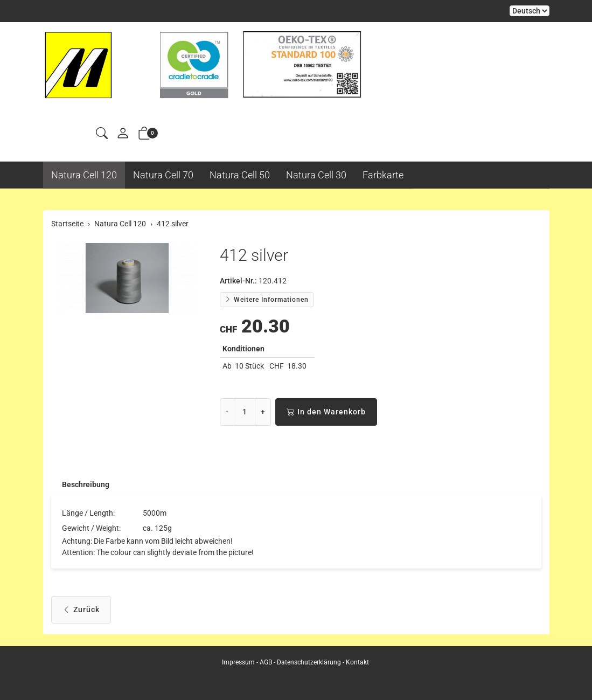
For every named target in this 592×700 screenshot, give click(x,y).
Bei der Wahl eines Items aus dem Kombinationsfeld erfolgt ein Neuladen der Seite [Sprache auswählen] (530, 11)
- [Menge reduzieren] (227, 412)
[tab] (80, 485)
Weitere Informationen (267, 300)
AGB (266, 662)
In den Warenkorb (326, 412)
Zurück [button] (81, 611)
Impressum (238, 662)
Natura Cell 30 (316, 175)
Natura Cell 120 (84, 175)
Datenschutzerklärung (309, 662)
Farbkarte (383, 175)
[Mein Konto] (123, 134)
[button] (102, 134)
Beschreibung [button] (86, 485)
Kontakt (357, 662)
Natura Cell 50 (240, 175)
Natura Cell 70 (163, 175)
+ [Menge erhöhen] (263, 412)
